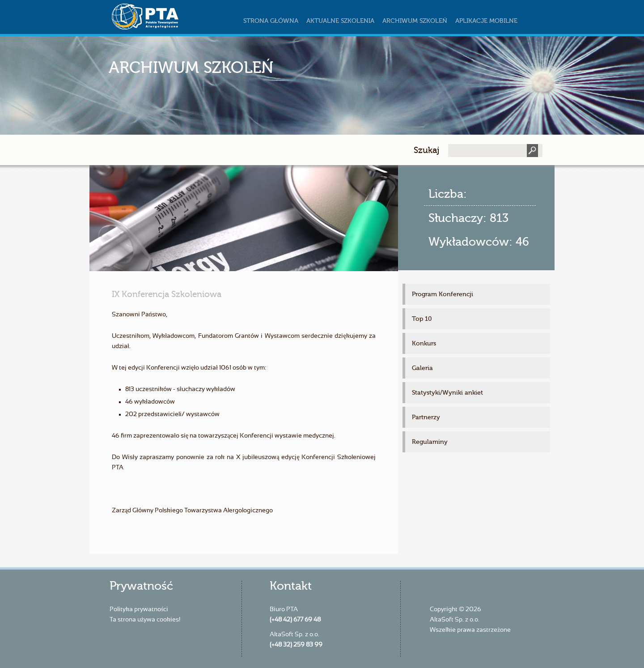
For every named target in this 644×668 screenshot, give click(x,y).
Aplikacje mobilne (486, 21)
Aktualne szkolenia (340, 21)
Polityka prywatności (139, 609)
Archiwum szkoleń (415, 21)
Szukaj (426, 150)
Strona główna (271, 21)
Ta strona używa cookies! (145, 620)
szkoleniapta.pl (163, 17)
